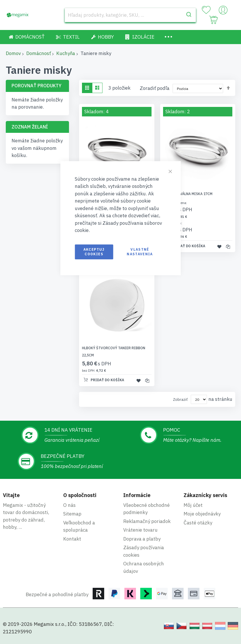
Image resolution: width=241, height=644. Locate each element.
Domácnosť (39, 53)
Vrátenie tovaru (140, 530)
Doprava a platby (142, 539)
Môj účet (193, 505)
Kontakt (72, 539)
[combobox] (130, 15)
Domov (13, 53)
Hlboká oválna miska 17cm (188, 194)
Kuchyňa (66, 53)
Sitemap (72, 514)
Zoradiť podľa (155, 88)
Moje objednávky (202, 514)
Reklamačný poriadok (147, 521)
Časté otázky (198, 523)
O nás (69, 505)
